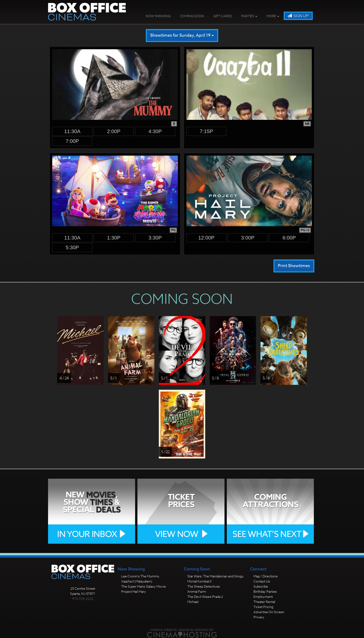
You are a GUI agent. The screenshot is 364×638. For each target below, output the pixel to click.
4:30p (155, 131)
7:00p (72, 141)
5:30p (72, 247)
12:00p (206, 238)
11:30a (72, 131)
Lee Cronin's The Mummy (140, 576)
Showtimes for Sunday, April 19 (182, 35)
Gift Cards (223, 16)
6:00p (289, 238)
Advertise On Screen (269, 612)
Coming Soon (192, 16)
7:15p (206, 131)
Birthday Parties (265, 591)
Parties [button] (249, 16)
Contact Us (262, 581)
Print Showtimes (294, 266)
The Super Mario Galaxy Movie (143, 586)
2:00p (114, 131)
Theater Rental (264, 602)
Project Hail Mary (134, 591)
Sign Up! (298, 16)
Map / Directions (266, 576)
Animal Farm (197, 591)
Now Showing (158, 16)
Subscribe (261, 586)
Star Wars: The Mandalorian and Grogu (215, 576)
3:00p (248, 238)
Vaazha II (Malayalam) (137, 581)
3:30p (155, 238)
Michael (193, 602)
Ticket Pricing (263, 607)
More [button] (273, 16)
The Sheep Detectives (204, 586)
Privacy (259, 617)
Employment (263, 597)
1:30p (114, 238)
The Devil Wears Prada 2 (205, 597)
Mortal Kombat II (199, 581)
